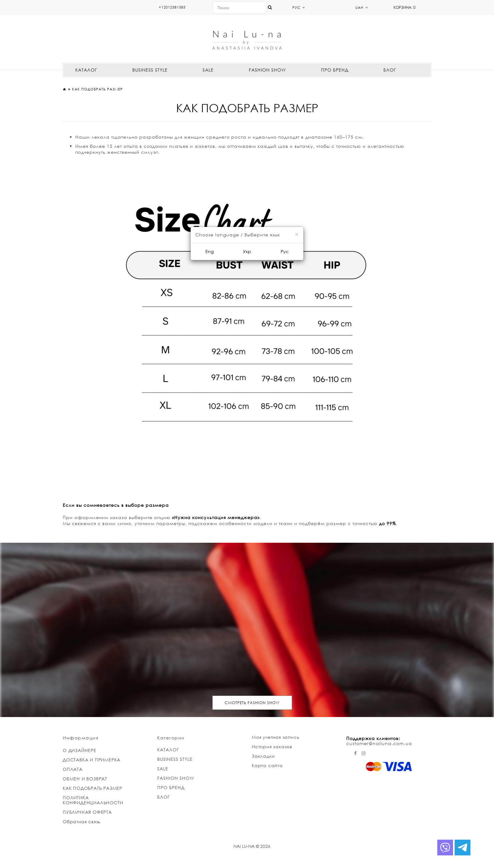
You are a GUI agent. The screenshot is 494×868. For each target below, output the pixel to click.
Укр (247, 251)
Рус (285, 251)
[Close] (297, 234)
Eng (210, 251)
